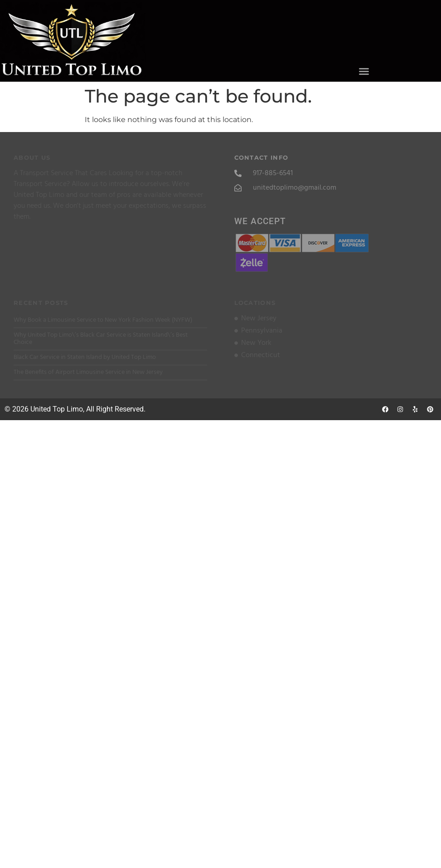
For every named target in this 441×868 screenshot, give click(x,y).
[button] (364, 71)
